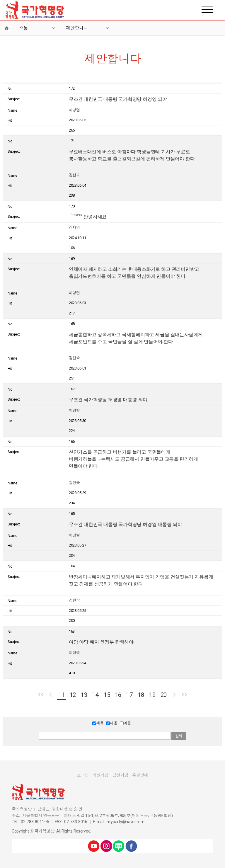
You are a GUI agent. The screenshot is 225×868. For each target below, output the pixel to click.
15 (107, 695)
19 (152, 695)
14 (95, 695)
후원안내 (140, 775)
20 (164, 695)
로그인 (83, 775)
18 (141, 695)
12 (73, 695)
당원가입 (121, 775)
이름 (127, 723)
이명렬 (74, 110)
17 (129, 695)
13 (84, 695)
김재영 (74, 228)
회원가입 (101, 775)
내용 (114, 723)
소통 (23, 28)
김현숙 (74, 175)
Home (7, 28)
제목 (100, 723)
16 (118, 695)
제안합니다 (77, 28)
